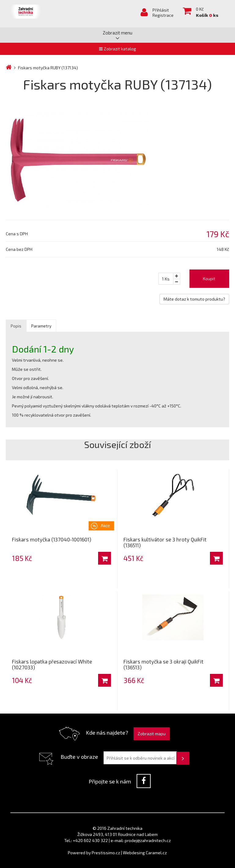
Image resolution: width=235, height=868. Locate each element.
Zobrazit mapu (152, 734)
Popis (16, 326)
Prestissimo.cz (106, 853)
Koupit (209, 278)
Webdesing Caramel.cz (145, 853)
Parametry (41, 326)
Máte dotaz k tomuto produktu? (194, 299)
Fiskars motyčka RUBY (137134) (48, 68)
